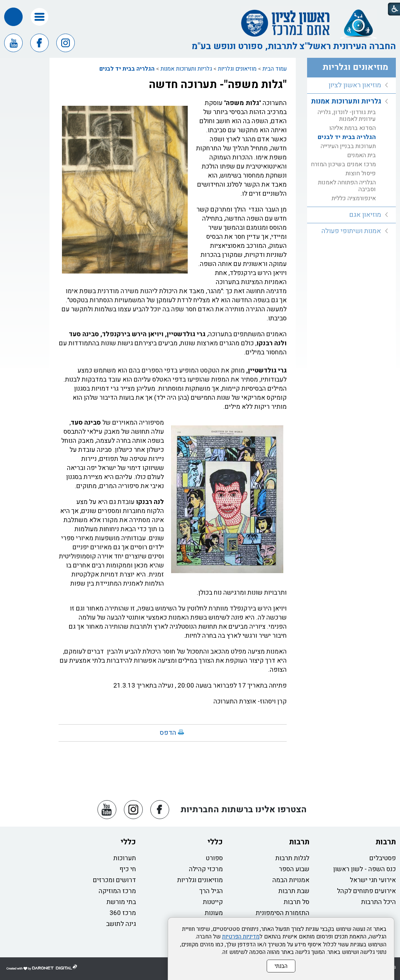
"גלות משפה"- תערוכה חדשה (218, 85)
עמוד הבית (275, 69)
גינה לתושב (121, 924)
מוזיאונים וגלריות (237, 69)
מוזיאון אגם (365, 215)
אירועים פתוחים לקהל (366, 891)
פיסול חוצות (361, 173)
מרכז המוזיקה (117, 891)
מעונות (214, 913)
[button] (39, 17)
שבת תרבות (294, 891)
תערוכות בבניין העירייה (348, 146)
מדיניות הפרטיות (241, 937)
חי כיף (128, 869)
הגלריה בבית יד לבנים (127, 69)
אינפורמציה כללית (354, 198)
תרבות (386, 842)
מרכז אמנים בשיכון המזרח (343, 164)
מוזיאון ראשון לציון (355, 85)
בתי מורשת (121, 902)
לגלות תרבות (292, 858)
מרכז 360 (123, 913)
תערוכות (125, 858)
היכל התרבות (378, 902)
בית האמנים (361, 155)
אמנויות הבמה (291, 880)
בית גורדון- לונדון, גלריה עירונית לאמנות (347, 116)
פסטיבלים (383, 858)
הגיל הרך (211, 891)
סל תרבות (297, 902)
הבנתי (281, 966)
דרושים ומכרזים (114, 880)
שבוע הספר (294, 869)
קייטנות (213, 902)
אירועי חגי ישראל (373, 880)
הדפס (168, 733)
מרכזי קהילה (206, 869)
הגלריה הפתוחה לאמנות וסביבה (347, 186)
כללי (215, 842)
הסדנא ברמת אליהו (353, 128)
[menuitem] (351, 86)
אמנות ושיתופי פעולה (351, 231)
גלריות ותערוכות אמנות (186, 69)
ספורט (214, 858)
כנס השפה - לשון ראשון (364, 869)
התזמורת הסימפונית (283, 913)
